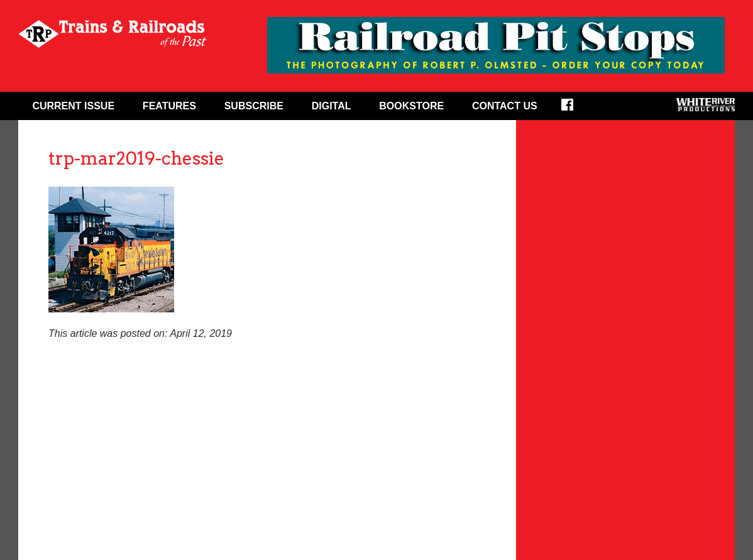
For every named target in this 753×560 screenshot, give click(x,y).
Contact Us (505, 106)
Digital (332, 106)
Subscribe (254, 106)
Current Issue (73, 106)
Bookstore (411, 106)
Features (169, 106)
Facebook (575, 109)
